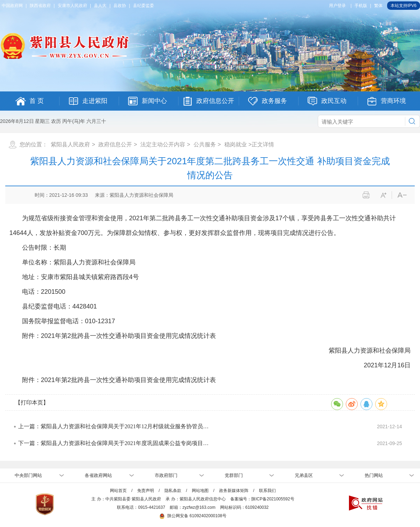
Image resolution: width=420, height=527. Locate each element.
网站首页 (118, 491)
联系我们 (267, 491)
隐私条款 (173, 491)
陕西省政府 (40, 6)
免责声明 (146, 491)
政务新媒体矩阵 (234, 491)
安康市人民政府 (72, 6)
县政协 (120, 6)
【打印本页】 (32, 403)
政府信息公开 (115, 144)
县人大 (100, 6)
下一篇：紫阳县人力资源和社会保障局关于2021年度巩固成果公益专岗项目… (113, 443)
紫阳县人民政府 (70, 144)
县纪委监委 (143, 6)
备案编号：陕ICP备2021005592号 (262, 499)
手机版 (361, 6)
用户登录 (337, 6)
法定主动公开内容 (163, 144)
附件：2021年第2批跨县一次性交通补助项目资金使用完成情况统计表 (119, 380)
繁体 (378, 6)
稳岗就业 (236, 144)
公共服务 (205, 144)
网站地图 (200, 491)
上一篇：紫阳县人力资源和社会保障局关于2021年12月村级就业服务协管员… (113, 426)
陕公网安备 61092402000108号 (193, 516)
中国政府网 (12, 6)
